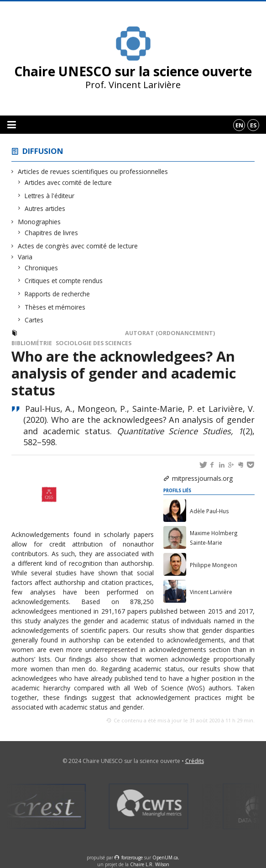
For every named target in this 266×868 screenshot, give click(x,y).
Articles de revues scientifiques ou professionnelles (93, 171)
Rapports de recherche (57, 294)
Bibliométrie (32, 343)
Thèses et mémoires (55, 307)
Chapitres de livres (52, 233)
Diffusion (43, 151)
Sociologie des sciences (94, 343)
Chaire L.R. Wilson (150, 864)
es (253, 125)
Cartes (34, 320)
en (239, 125)
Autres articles (45, 208)
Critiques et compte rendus (64, 281)
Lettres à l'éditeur (50, 196)
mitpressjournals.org (202, 478)
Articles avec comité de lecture (68, 182)
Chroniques (42, 268)
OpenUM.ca (165, 857)
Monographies (39, 222)
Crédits (195, 761)
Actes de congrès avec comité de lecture (78, 246)
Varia (25, 257)
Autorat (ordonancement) (170, 333)
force (132, 857)
